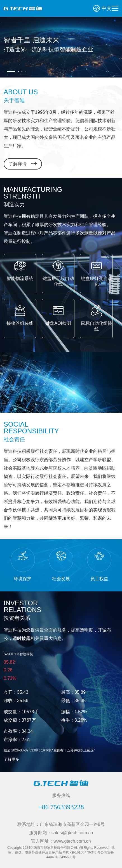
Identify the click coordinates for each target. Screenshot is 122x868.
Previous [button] (4, 72)
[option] (61, 47)
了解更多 (11, 759)
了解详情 (18, 164)
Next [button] (25, 72)
